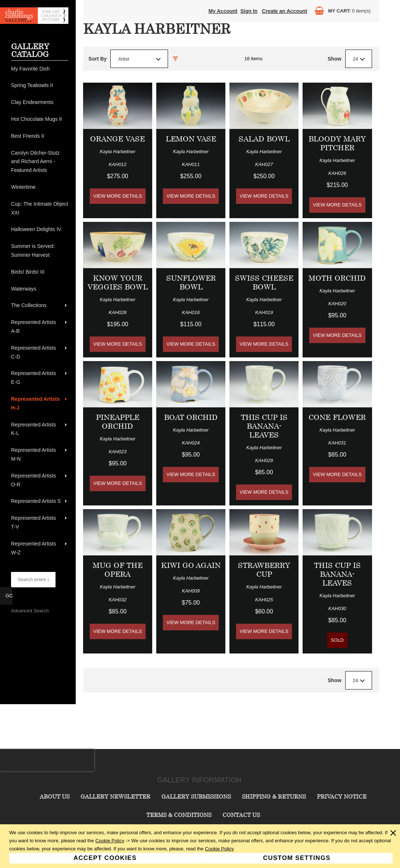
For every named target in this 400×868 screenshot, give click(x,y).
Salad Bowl (264, 139)
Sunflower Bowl (191, 282)
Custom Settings (297, 858)
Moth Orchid (337, 278)
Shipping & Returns (274, 796)
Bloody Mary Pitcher (337, 143)
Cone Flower (337, 417)
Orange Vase (117, 139)
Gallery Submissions (196, 796)
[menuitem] (40, 69)
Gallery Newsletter (115, 796)
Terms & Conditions (179, 815)
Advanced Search (30, 611)
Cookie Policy (110, 841)
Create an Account (284, 11)
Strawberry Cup (264, 570)
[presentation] (47, 760)
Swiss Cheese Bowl (264, 282)
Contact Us (241, 815)
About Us (55, 796)
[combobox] (139, 59)
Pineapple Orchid (118, 422)
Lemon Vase (191, 139)
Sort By (98, 59)
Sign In (249, 11)
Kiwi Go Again (191, 565)
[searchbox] (33, 580)
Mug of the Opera (118, 570)
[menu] (40, 311)
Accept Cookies (105, 858)
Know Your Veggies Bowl (118, 282)
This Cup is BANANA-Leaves (264, 426)
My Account (223, 11)
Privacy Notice (342, 796)
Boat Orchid (191, 417)
